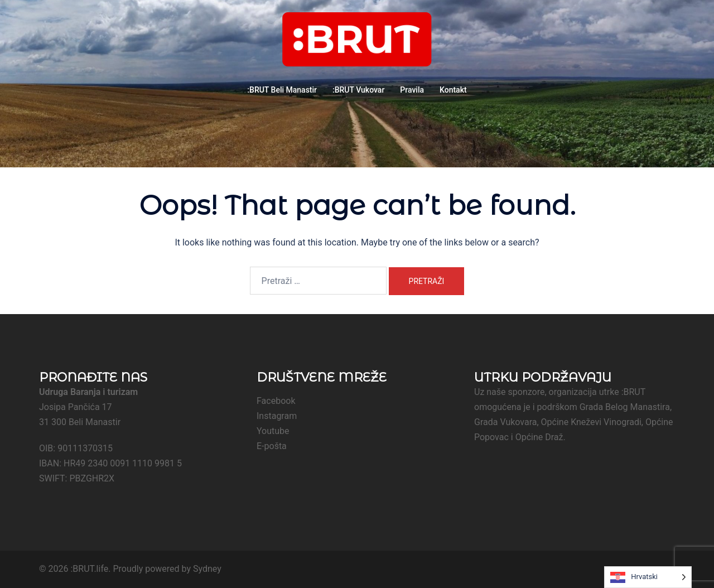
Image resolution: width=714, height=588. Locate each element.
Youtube (273, 431)
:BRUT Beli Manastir (282, 90)
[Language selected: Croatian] (648, 577)
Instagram (277, 416)
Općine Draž (539, 437)
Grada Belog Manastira (625, 407)
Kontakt (453, 90)
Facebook (276, 401)
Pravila (412, 90)
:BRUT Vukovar (358, 90)
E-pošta (272, 446)
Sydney (207, 569)
